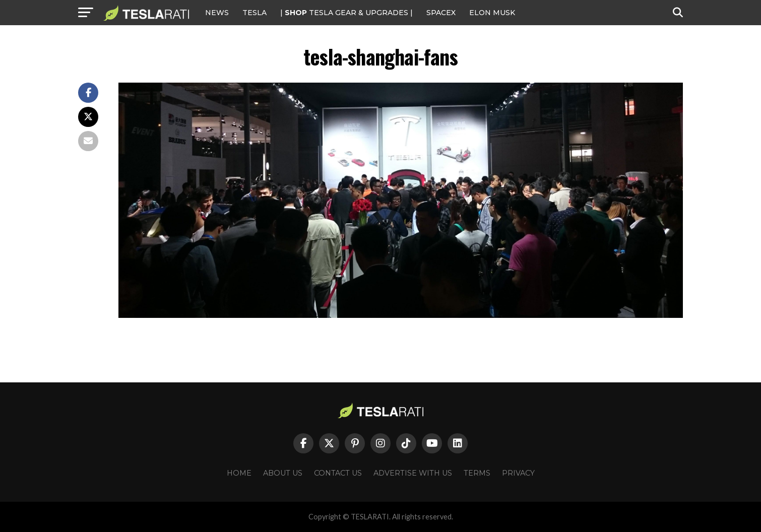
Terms (477, 473)
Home (239, 473)
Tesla (255, 13)
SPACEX (441, 13)
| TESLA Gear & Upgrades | (346, 13)
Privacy (518, 473)
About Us (283, 473)
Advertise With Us (413, 473)
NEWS (217, 13)
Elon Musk (492, 13)
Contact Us (338, 473)
